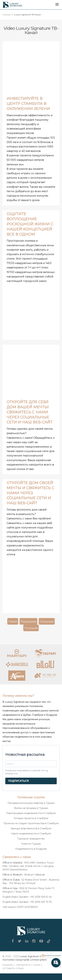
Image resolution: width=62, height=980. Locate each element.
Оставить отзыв (13, 968)
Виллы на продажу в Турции (31, 808)
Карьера (8, 965)
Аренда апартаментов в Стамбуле (31, 828)
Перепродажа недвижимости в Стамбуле (31, 813)
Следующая (47, 621)
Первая (13, 621)
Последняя (31, 628)
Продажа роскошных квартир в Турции (31, 803)
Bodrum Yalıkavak (35, 875)
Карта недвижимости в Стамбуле (31, 834)
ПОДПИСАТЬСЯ (19, 781)
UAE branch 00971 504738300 (20, 907)
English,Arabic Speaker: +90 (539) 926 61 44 (27, 897)
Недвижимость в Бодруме (31, 849)
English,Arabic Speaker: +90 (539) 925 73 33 (27, 902)
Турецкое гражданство (31, 839)
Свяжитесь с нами (28, 965)
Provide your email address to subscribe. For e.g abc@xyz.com (27, 772)
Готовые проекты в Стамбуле (31, 818)
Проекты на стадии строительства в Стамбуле (31, 823)
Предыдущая (28, 621)
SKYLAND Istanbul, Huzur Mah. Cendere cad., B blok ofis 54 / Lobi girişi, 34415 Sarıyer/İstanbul (28, 866)
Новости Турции (31, 844)
